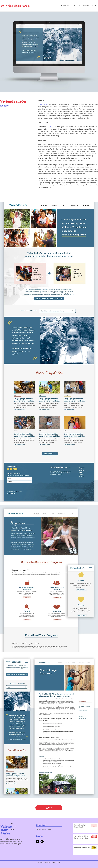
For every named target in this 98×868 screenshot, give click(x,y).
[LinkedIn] (37, 842)
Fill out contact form (44, 829)
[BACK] (49, 808)
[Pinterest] (42, 842)
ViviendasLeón (43, 104)
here (50, 187)
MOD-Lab (51, 127)
